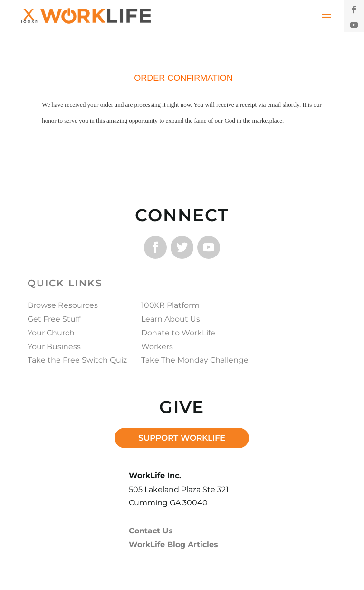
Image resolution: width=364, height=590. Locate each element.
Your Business (54, 347)
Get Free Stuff (54, 319)
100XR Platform (170, 305)
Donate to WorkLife (178, 333)
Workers (157, 347)
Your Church (51, 333)
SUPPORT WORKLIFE (182, 438)
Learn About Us (171, 319)
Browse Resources (63, 305)
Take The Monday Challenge (195, 360)
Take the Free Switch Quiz (77, 360)
